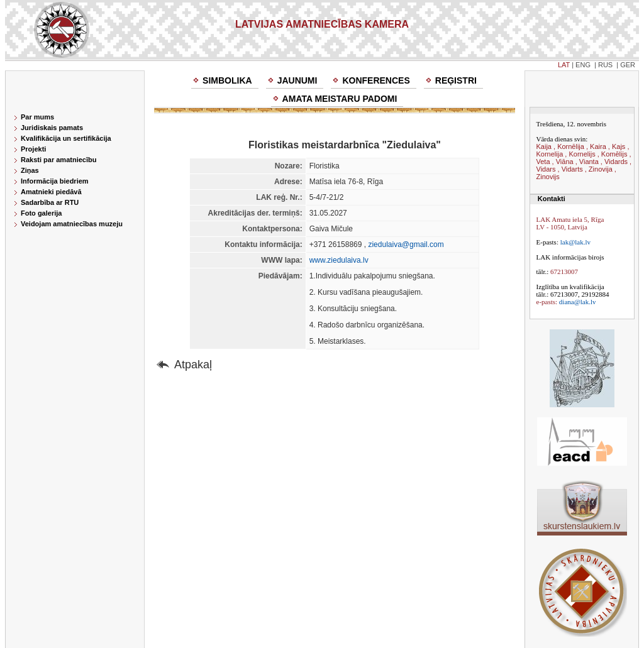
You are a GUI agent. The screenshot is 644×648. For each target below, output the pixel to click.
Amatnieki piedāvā (51, 192)
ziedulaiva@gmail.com (406, 244)
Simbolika (227, 80)
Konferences (376, 80)
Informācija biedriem (55, 181)
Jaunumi (297, 80)
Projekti (33, 149)
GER (628, 65)
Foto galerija (41, 213)
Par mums (37, 117)
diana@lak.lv (578, 302)
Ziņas (30, 170)
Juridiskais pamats (52, 128)
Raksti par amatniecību (58, 160)
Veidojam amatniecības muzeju (72, 224)
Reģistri (456, 80)
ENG (583, 65)
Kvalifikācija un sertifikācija (66, 138)
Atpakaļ (193, 365)
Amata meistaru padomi (340, 99)
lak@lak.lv (575, 242)
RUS (605, 65)
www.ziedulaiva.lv (339, 260)
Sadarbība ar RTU (50, 202)
